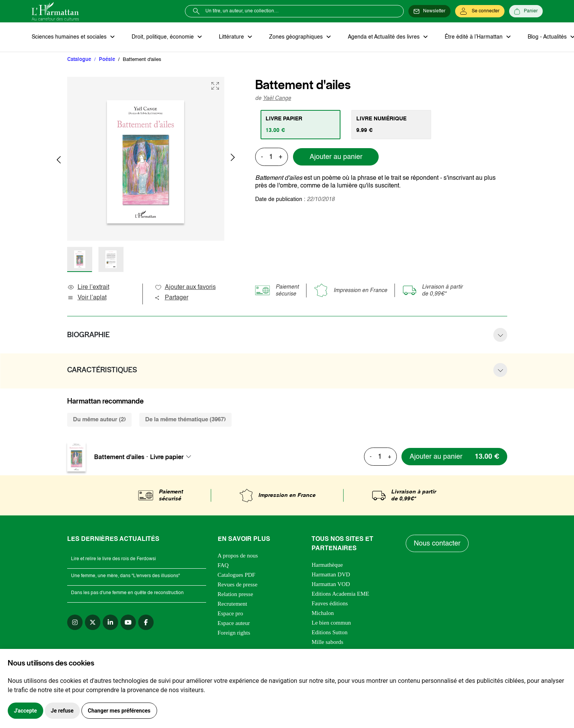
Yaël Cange (277, 98)
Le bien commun (331, 623)
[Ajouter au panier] (454, 457)
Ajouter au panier (336, 157)
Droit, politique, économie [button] (163, 37)
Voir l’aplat (87, 298)
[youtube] (128, 622)
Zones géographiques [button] (297, 37)
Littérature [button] (232, 37)
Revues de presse (238, 584)
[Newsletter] (429, 11)
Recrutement (233, 604)
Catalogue (79, 60)
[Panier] (526, 11)
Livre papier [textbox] (167, 457)
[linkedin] (110, 622)
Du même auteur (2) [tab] (99, 420)
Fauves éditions (330, 603)
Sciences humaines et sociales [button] (70, 37)
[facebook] (146, 622)
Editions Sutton (329, 632)
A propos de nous (238, 556)
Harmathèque (327, 565)
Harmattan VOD (331, 584)
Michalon (323, 613)
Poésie (107, 60)
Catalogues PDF (237, 575)
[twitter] (93, 622)
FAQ (223, 565)
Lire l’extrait (88, 287)
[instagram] (75, 622)
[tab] (301, 125)
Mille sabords (327, 642)
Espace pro (230, 613)
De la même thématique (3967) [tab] (185, 420)
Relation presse (235, 594)
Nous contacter (437, 544)
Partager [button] (171, 298)
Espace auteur (234, 623)
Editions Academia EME (340, 594)
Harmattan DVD (331, 574)
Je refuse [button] (62, 711)
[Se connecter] (480, 11)
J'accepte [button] (25, 711)
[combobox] (173, 457)
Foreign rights (234, 633)
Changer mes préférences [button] (119, 711)
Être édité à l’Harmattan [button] (474, 37)
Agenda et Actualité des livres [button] (384, 37)
